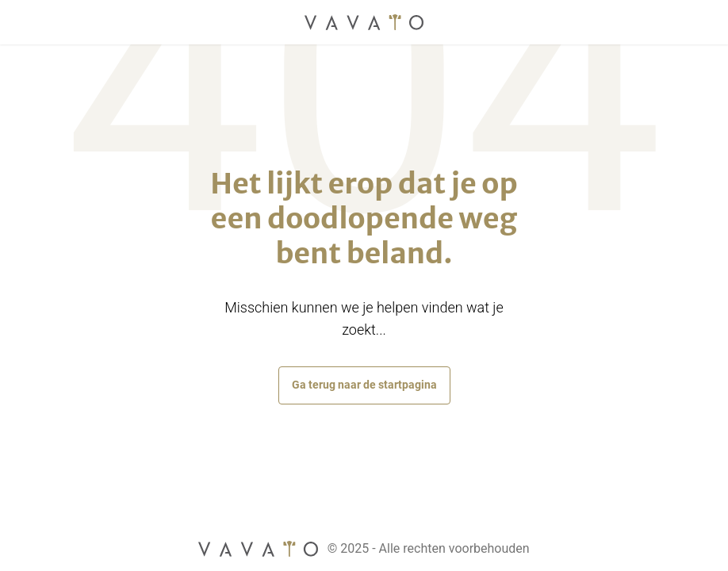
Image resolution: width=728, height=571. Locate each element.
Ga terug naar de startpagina (364, 385)
